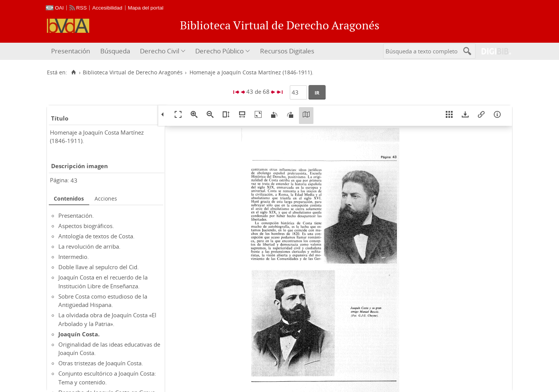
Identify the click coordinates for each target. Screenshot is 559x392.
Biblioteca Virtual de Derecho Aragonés (133, 72)
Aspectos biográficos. (86, 226)
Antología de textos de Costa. (96, 236)
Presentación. (76, 215)
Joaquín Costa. (79, 334)
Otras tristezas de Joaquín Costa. (101, 363)
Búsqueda (115, 51)
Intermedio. (74, 257)
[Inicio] (73, 72)
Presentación (71, 51)
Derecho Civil (160, 51)
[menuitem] (71, 51)
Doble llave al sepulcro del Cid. (99, 267)
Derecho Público (219, 51)
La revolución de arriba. (89, 246)
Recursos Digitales (287, 51)
